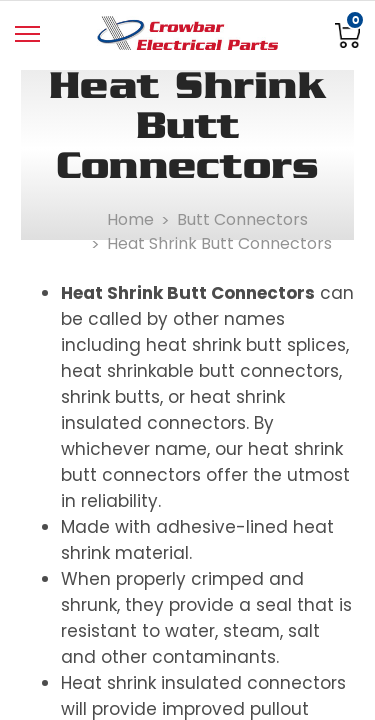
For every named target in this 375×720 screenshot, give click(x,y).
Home (130, 219)
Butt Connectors (242, 219)
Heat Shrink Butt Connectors (219, 243)
